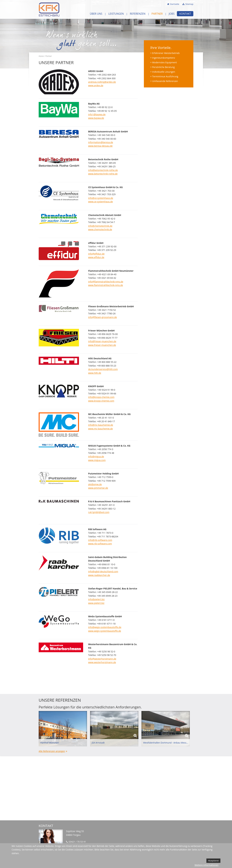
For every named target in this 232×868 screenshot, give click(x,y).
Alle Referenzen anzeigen (52, 751)
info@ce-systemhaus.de (101, 198)
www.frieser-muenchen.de (102, 345)
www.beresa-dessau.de (100, 146)
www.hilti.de (95, 373)
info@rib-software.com (100, 540)
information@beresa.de (101, 142)
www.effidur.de (96, 257)
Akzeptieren (213, 861)
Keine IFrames (116, 788)
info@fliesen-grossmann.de (102, 317)
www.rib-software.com (100, 544)
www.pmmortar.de (98, 488)
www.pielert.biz (96, 603)
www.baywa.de (96, 118)
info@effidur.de (96, 254)
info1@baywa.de (97, 114)
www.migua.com (97, 460)
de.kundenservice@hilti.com (103, 369)
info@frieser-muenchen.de (102, 341)
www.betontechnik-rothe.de (103, 174)
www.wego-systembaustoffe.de (105, 631)
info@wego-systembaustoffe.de (105, 627)
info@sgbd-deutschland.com (103, 571)
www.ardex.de (96, 85)
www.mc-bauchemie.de (100, 429)
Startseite (175, 4)
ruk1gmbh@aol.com (99, 512)
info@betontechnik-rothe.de (103, 170)
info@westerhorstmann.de (102, 659)
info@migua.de (96, 456)
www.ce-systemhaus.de (100, 202)
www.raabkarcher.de (99, 575)
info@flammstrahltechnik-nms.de (106, 282)
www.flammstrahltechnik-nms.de (106, 285)
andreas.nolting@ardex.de (102, 82)
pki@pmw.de (95, 484)
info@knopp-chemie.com (101, 397)
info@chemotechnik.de (100, 226)
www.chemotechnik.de (100, 229)
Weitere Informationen (207, 865)
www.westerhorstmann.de (102, 662)
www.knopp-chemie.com (101, 401)
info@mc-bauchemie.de (101, 425)
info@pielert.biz (96, 599)
